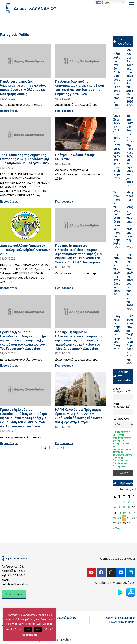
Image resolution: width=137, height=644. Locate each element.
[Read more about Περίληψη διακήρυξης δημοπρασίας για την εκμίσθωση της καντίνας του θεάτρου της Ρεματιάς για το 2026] (81, 61)
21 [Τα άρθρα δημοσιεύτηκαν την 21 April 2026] (120, 518)
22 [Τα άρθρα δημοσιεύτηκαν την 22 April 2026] (124, 518)
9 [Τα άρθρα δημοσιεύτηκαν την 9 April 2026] (129, 507)
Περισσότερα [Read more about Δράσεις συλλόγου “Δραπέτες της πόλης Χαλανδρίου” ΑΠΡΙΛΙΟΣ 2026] (9, 288)
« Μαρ (116, 528)
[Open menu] (132, 3)
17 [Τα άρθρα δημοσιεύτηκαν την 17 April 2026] (133, 513)
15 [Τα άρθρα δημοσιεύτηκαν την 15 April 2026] (124, 513)
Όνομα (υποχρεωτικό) (121, 390)
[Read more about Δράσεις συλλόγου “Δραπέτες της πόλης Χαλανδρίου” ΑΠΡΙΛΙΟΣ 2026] (26, 225)
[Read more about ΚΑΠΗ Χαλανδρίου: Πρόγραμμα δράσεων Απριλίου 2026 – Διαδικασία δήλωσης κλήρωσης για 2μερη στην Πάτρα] (81, 389)
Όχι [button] (38, 630)
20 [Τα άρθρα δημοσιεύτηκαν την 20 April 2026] (115, 518)
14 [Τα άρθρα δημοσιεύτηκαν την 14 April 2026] (120, 513)
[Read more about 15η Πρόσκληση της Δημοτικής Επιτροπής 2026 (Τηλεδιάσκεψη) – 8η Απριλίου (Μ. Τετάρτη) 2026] (26, 134)
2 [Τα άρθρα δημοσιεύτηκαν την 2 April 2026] (129, 502)
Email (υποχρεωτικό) (121, 405)
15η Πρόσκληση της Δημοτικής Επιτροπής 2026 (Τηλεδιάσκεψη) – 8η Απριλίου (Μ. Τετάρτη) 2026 (24, 159)
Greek (103, 3)
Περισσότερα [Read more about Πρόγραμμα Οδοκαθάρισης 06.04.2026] (64, 202)
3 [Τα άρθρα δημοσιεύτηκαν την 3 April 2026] (133, 502)
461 (63, 448)
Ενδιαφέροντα (121, 419)
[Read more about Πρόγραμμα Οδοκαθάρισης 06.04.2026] (81, 134)
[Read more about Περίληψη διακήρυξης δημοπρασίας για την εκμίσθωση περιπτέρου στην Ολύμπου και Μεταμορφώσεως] (26, 61)
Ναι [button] (28, 630)
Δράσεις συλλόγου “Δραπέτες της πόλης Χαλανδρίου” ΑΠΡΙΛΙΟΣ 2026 (25, 250)
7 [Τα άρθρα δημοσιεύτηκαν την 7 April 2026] (119, 507)
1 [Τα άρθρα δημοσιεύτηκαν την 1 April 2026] (124, 502)
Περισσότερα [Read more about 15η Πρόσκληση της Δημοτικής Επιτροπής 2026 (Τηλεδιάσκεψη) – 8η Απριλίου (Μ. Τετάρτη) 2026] (9, 202)
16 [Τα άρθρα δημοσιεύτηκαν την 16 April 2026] (129, 513)
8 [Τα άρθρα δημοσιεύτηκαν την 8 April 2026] (124, 507)
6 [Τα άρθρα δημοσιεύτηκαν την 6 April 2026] (115, 507)
